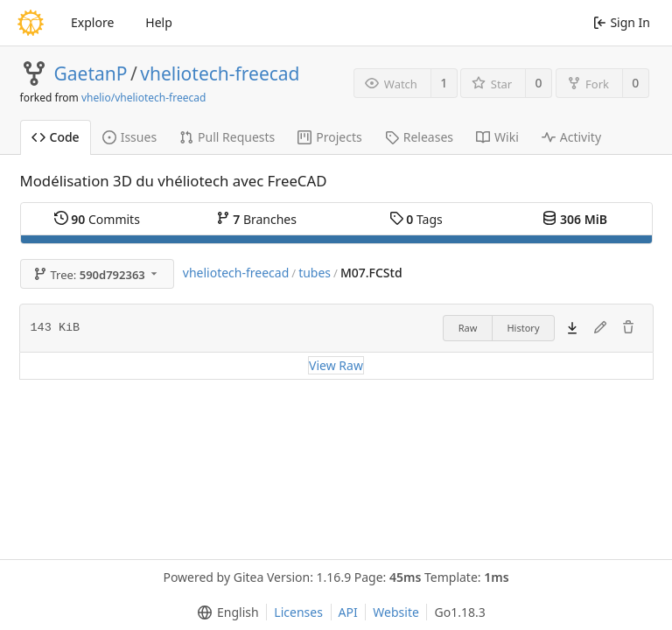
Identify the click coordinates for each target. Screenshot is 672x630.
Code (56, 137)
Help (159, 22)
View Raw (336, 365)
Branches (256, 219)
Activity (571, 137)
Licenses (298, 612)
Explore (92, 22)
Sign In (622, 22)
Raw (468, 328)
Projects (329, 137)
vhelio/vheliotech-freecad (143, 98)
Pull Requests (227, 137)
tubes (315, 273)
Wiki (497, 137)
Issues (129, 137)
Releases (419, 137)
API (348, 612)
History (523, 328)
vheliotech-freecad (220, 73)
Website (396, 612)
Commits (97, 219)
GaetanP (91, 73)
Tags (416, 219)
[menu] (224, 612)
